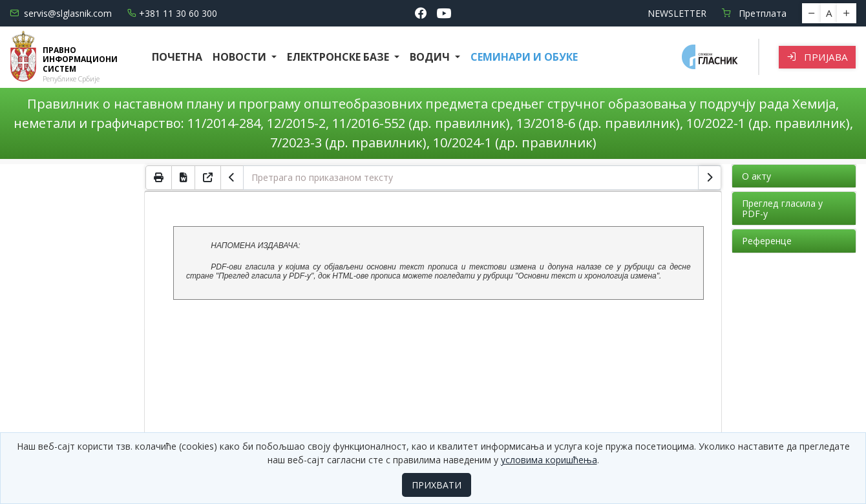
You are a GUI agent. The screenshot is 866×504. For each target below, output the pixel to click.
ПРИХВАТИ (437, 485)
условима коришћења (549, 460)
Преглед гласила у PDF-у (782, 208)
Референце (767, 241)
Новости (241, 57)
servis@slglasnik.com (61, 13)
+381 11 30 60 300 (172, 13)
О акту (756, 176)
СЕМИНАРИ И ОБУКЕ (524, 57)
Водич (431, 57)
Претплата (754, 13)
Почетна (177, 57)
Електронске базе (339, 57)
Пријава (817, 57)
